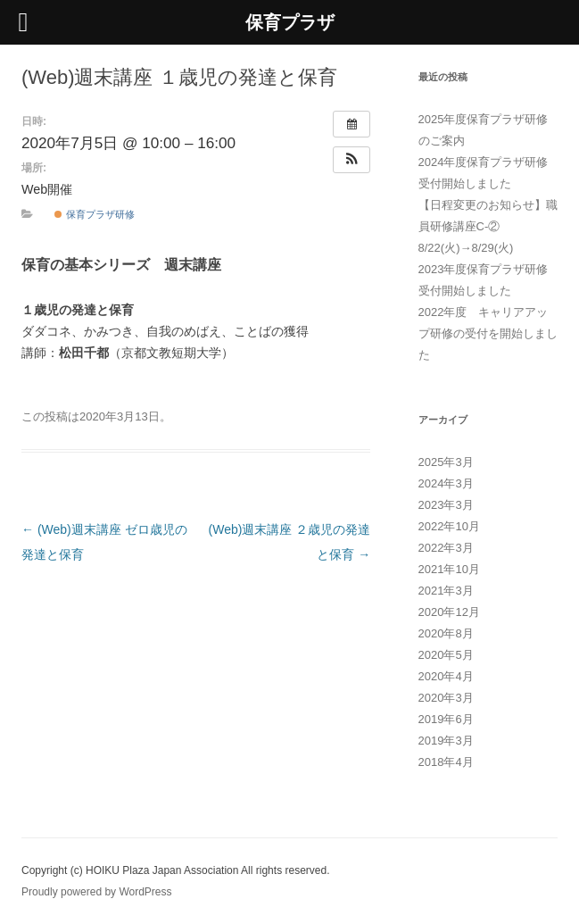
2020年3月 (446, 698)
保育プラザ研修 (94, 214)
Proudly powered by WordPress (97, 892)
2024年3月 (446, 483)
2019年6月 (446, 719)
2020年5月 (446, 655)
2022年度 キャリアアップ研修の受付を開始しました (488, 333)
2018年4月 (446, 762)
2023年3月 (446, 505)
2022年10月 (449, 526)
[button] (352, 160)
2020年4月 (446, 676)
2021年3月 (446, 591)
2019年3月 (446, 741)
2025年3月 (446, 462)
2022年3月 (446, 548)
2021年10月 (449, 569)
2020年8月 (446, 633)
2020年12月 (449, 612)
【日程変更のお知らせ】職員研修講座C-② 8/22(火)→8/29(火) (488, 226)
